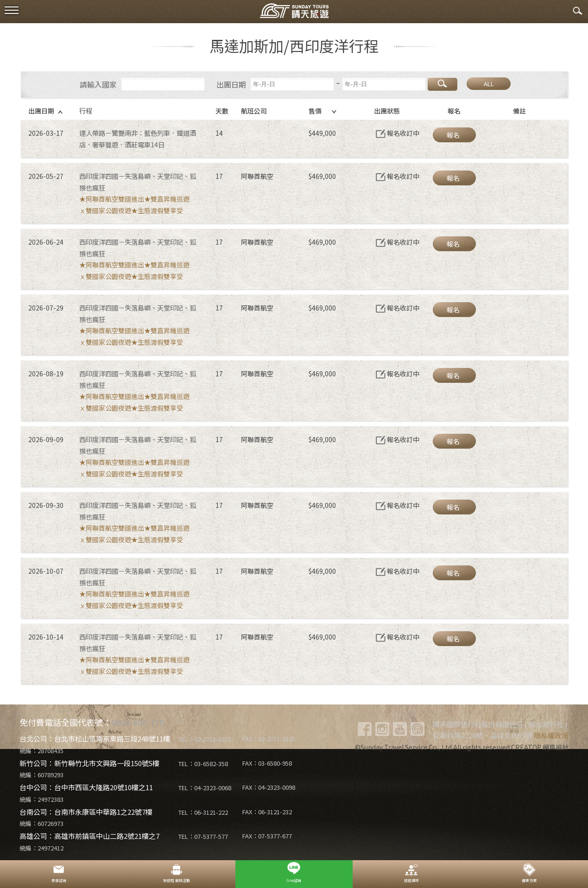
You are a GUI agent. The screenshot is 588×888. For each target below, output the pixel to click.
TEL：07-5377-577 (203, 836)
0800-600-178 (138, 722)
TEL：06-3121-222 (203, 812)
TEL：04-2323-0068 (205, 788)
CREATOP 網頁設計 (540, 747)
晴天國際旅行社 (294, 13)
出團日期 (231, 84)
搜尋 (443, 84)
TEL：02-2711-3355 (205, 739)
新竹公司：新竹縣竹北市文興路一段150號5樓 (89, 763)
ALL (489, 84)
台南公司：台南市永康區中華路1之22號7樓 (86, 812)
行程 (86, 111)
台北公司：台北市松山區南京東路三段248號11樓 (95, 739)
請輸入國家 (98, 84)
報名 (453, 135)
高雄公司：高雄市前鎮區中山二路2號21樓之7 (89, 836)
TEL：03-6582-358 (203, 764)
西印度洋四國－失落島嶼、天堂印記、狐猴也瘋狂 (138, 182)
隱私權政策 (551, 735)
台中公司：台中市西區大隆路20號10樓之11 (86, 787)
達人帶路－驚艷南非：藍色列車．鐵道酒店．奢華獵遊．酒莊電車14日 (138, 139)
